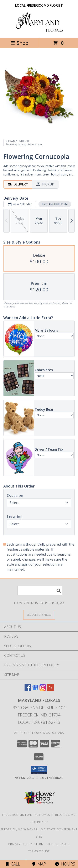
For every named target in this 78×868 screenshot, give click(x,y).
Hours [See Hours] (65, 864)
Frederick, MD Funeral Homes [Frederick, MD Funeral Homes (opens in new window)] (26, 815)
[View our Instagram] (43, 690)
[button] (39, 770)
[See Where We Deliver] (39, 615)
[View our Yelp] (50, 690)
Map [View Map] (39, 864)
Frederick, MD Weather (19, 829)
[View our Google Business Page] (35, 690)
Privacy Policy (20, 844)
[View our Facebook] (28, 690)
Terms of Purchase (51, 844)
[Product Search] (40, 591)
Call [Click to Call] (13, 864)
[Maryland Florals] (39, 32)
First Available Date (55, 204)
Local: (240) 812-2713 (39, 722)
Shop (20, 43)
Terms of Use (39, 851)
